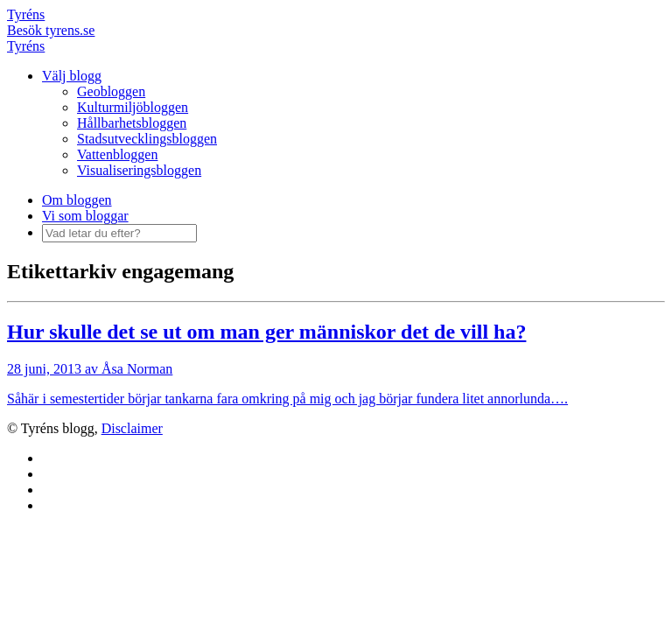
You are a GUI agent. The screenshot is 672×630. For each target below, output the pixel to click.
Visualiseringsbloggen (139, 170)
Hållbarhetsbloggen (132, 123)
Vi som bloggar (85, 216)
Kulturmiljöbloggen (133, 107)
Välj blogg (72, 76)
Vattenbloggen (117, 154)
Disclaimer (132, 428)
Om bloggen (77, 200)
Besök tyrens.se (51, 30)
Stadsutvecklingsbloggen (147, 139)
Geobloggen (111, 91)
